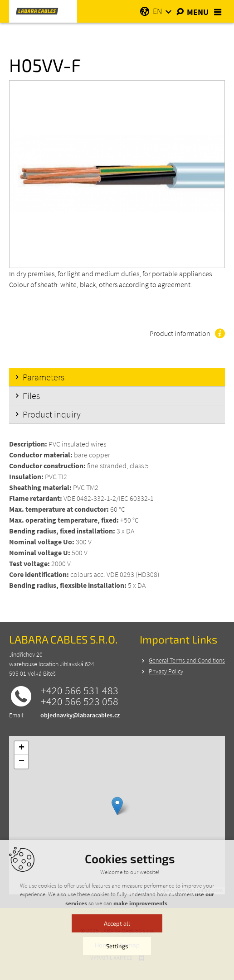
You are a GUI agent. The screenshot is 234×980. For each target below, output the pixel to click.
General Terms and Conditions (187, 660)
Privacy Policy (166, 671)
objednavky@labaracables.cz (80, 715)
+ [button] (22, 748)
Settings (117, 961)
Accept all (117, 939)
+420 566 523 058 (80, 701)
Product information (180, 333)
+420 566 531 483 (80, 691)
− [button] (22, 762)
